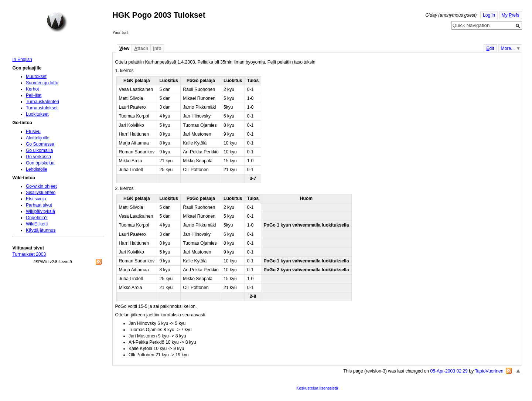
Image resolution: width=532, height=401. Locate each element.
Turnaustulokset (42, 108)
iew (124, 48)
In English (22, 60)
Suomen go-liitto (42, 83)
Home (57, 22)
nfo (157, 48)
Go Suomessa (40, 144)
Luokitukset (37, 114)
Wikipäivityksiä (40, 211)
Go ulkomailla (40, 150)
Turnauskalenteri (42, 102)
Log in (489, 15)
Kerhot (33, 89)
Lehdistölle (37, 169)
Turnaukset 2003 (29, 254)
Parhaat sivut (39, 205)
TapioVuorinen (489, 371)
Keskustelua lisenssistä (317, 388)
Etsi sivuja (36, 199)
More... (508, 48)
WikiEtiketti (37, 224)
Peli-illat (34, 95)
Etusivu (33, 132)
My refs (511, 15)
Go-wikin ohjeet (41, 186)
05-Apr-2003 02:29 (449, 371)
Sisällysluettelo (41, 193)
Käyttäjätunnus (41, 230)
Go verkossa (38, 157)
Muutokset (36, 77)
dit (490, 48)
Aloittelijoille (38, 138)
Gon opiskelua (40, 163)
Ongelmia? (37, 218)
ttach (141, 48)
